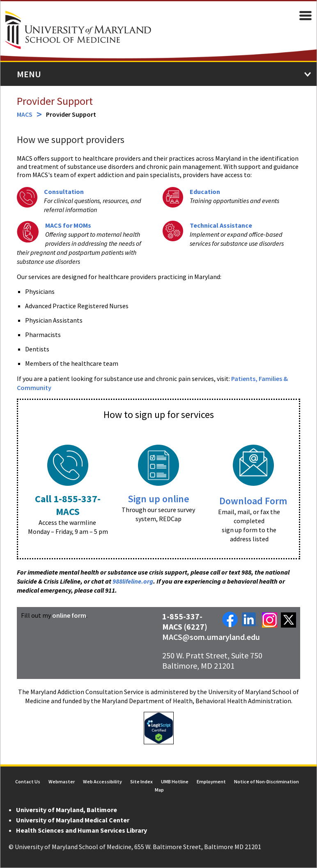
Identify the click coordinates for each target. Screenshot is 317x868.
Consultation (63, 192)
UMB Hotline (175, 782)
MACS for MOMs (68, 226)
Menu (29, 74)
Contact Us (28, 782)
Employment (211, 782)
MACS (24, 115)
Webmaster (62, 782)
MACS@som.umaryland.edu (211, 637)
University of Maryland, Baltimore (66, 810)
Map (159, 790)
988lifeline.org (132, 582)
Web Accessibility (102, 782)
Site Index (141, 782)
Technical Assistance (221, 226)
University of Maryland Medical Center (72, 820)
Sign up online (158, 499)
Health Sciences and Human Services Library (81, 831)
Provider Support (54, 101)
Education (205, 192)
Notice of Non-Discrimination (266, 782)
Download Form (254, 501)
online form (69, 616)
